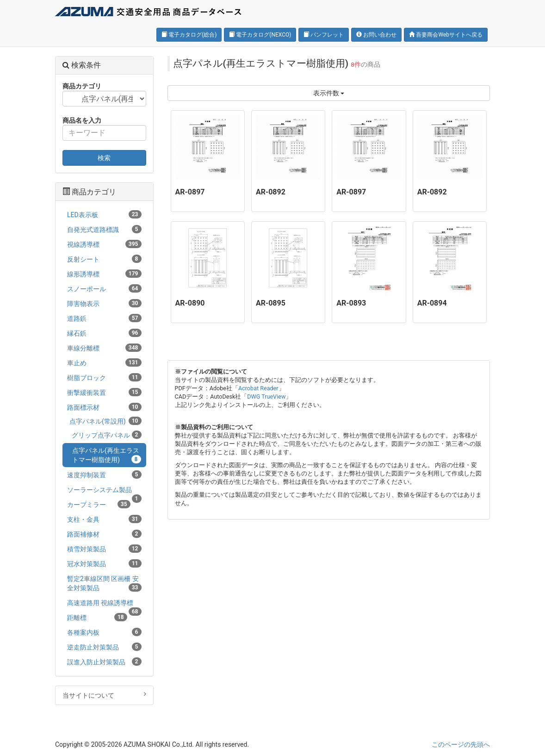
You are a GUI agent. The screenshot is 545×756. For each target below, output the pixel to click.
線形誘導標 (104, 274)
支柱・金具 (104, 519)
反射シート (104, 259)
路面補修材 (104, 534)
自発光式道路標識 (104, 229)
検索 (104, 158)
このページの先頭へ (461, 744)
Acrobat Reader (258, 388)
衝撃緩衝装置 (104, 392)
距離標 (97, 617)
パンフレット (324, 35)
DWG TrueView (266, 397)
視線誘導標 (104, 244)
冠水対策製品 (104, 563)
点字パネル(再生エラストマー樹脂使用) (107, 455)
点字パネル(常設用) (105, 421)
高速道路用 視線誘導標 (104, 604)
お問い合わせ (376, 35)
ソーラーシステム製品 (104, 491)
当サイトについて (104, 695)
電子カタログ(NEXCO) (260, 35)
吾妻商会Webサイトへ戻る (446, 35)
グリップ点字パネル (107, 435)
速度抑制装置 (104, 475)
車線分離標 (104, 348)
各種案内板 (104, 632)
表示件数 (329, 93)
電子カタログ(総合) (189, 35)
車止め (104, 362)
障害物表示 (104, 303)
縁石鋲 (104, 333)
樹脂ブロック (104, 377)
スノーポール (104, 288)
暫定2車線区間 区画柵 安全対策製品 (104, 583)
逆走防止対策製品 (104, 647)
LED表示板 (104, 214)
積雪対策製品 (104, 549)
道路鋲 (104, 318)
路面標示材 (104, 407)
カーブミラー (99, 504)
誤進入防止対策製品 (104, 662)
